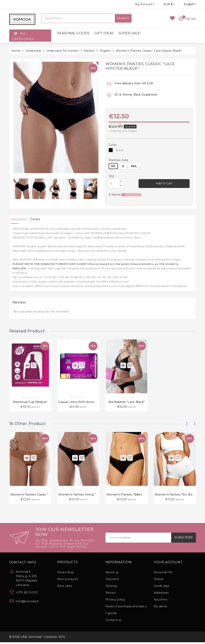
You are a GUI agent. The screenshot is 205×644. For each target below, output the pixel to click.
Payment (112, 581)
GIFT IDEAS (104, 33)
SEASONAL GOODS (73, 33)
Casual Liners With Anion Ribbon (82, 402)
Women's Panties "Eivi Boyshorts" (179, 496)
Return (111, 595)
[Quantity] (114, 184)
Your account (168, 564)
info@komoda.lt (27, 603)
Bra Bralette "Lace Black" (127, 402)
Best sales (65, 588)
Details (41, 219)
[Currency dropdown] (165, 4)
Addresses (161, 595)
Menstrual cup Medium (30, 402)
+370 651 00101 (27, 594)
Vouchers (160, 601)
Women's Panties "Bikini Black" (129, 496)
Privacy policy (115, 601)
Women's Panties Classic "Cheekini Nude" (41, 496)
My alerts (160, 608)
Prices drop (65, 574)
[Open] (16, 33)
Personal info (163, 574)
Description (21, 219)
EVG (62, 639)
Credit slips (162, 588)
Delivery (111, 588)
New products (68, 581)
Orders (159, 581)
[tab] (21, 219)
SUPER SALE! (129, 33)
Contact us (113, 622)
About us (112, 574)
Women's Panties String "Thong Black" (86, 496)
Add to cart (164, 183)
